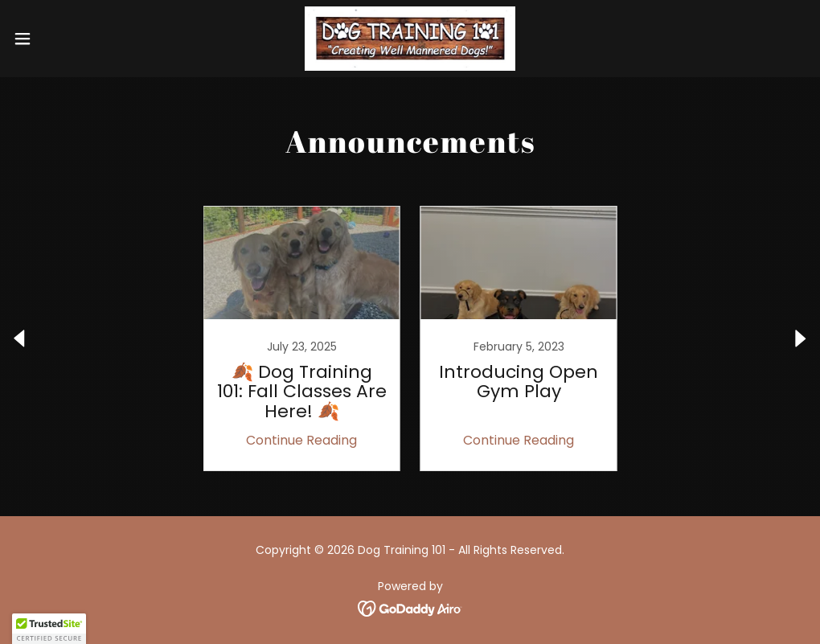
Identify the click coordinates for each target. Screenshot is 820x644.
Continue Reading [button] (301, 440)
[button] (67, 39)
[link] (410, 39)
